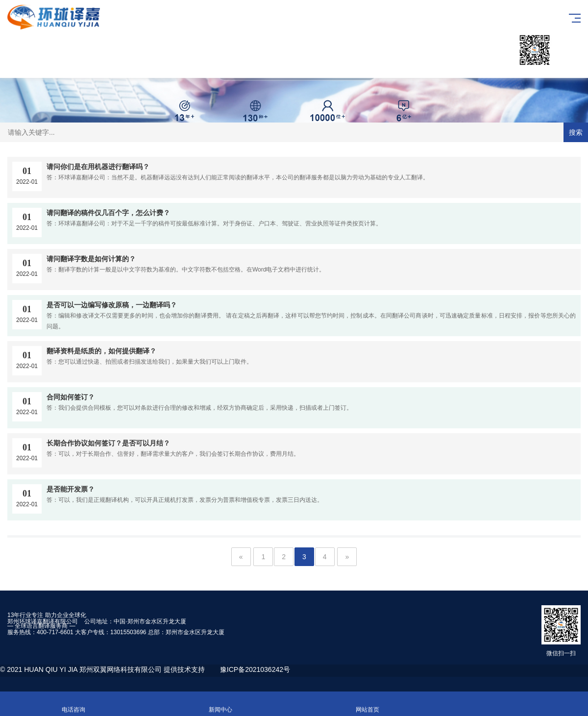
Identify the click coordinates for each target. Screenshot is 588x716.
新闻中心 (220, 704)
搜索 (576, 132)
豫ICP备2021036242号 (255, 669)
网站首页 (367, 704)
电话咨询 (73, 704)
